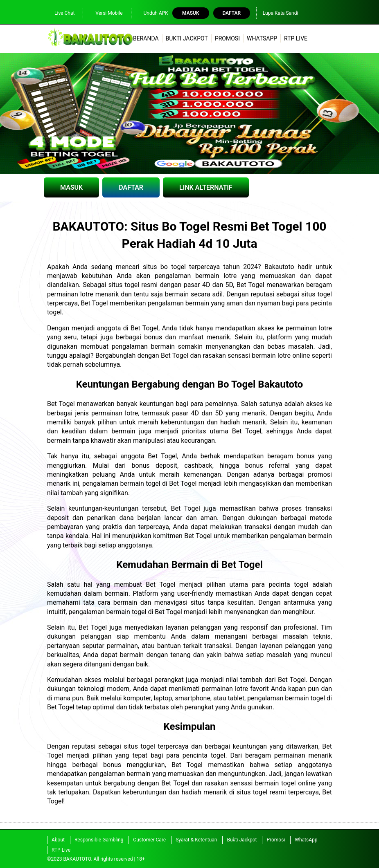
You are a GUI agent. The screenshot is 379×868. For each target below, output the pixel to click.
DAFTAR (131, 187)
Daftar (231, 13)
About (58, 840)
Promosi (227, 38)
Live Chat (60, 13)
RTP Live (296, 38)
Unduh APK (152, 13)
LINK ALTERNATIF (206, 187)
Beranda (146, 38)
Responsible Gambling (99, 840)
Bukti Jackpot (187, 38)
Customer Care (149, 840)
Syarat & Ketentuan (196, 840)
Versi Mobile (105, 13)
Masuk (191, 13)
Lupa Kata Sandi (281, 13)
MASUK (71, 187)
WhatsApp (262, 38)
